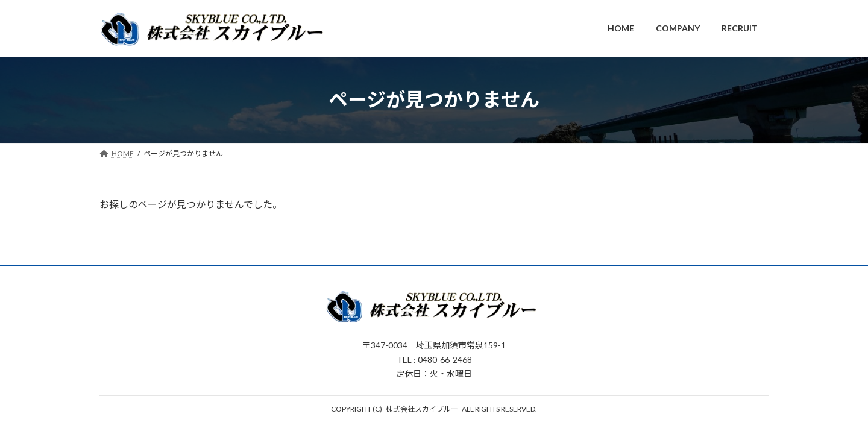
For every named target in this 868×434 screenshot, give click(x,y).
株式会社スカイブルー (422, 409)
